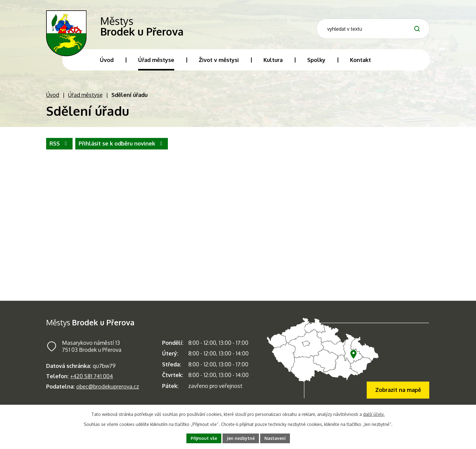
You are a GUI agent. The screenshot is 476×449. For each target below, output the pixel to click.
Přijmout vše (204, 438)
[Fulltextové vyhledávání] (382, 28)
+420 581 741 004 (92, 377)
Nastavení (275, 438)
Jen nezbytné (241, 438)
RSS (59, 145)
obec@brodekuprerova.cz (108, 387)
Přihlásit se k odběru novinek (122, 145)
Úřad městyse (85, 96)
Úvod (53, 96)
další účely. (374, 414)
